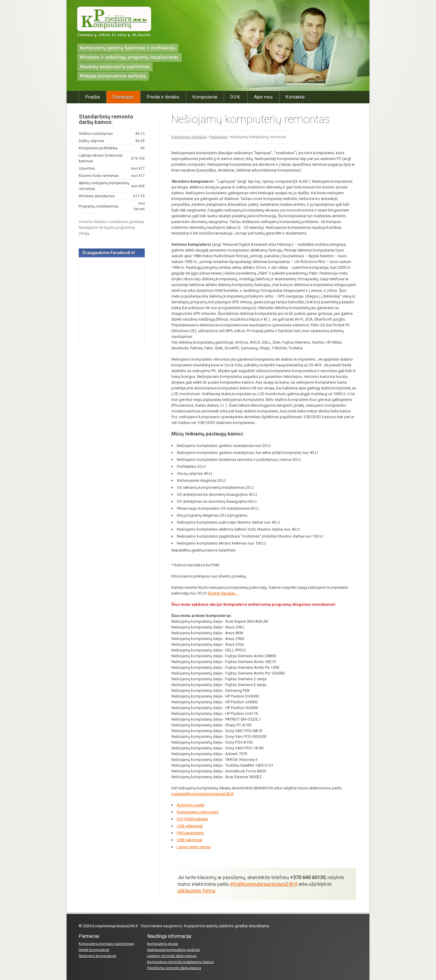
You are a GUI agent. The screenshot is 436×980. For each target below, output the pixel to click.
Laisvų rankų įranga (194, 847)
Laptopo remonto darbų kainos (172, 956)
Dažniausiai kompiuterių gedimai (173, 950)
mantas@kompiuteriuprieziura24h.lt (202, 794)
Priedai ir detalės (163, 97)
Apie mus (263, 97)
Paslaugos (123, 97)
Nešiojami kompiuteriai (97, 956)
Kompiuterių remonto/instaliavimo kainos (180, 962)
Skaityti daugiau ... (223, 593)
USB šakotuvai (190, 840)
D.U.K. (236, 97)
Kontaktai (295, 97)
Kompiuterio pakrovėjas (198, 812)
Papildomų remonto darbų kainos (174, 968)
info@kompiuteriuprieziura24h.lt (264, 884)
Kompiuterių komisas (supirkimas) (106, 944)
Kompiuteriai (205, 97)
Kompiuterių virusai (163, 944)
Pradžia (93, 97)
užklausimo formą (196, 891)
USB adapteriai (190, 826)
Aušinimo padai (191, 805)
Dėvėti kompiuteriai (94, 950)
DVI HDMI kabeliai (192, 819)
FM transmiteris (190, 833)
